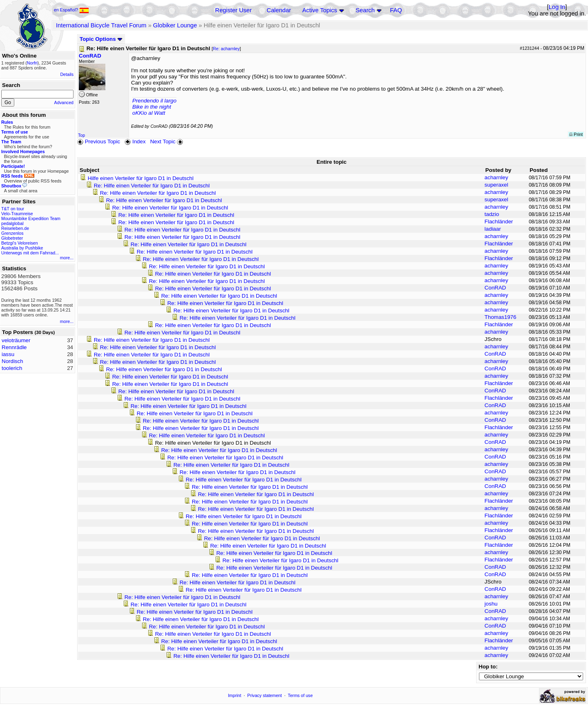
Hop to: (488, 667)
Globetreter (12, 238)
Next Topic (167, 141)
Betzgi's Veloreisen (20, 243)
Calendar (279, 10)
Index (135, 141)
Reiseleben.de (15, 228)
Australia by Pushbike (22, 248)
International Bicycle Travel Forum (101, 25)
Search (365, 10)
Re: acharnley (226, 49)
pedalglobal (12, 223)
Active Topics (320, 10)
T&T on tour (13, 209)
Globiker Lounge (175, 25)
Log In (557, 7)
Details (67, 74)
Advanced (64, 102)
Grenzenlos (12, 233)
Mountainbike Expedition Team (31, 218)
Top (81, 135)
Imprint (235, 695)
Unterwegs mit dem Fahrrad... (30, 253)
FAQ (396, 10)
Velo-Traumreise (17, 214)
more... (67, 258)
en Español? (71, 10)
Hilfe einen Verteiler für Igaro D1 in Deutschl (141, 178)
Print (576, 134)
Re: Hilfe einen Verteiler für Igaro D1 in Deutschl (152, 186)
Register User (234, 10)
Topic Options (101, 39)
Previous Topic (99, 141)
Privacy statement (265, 695)
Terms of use (300, 695)
